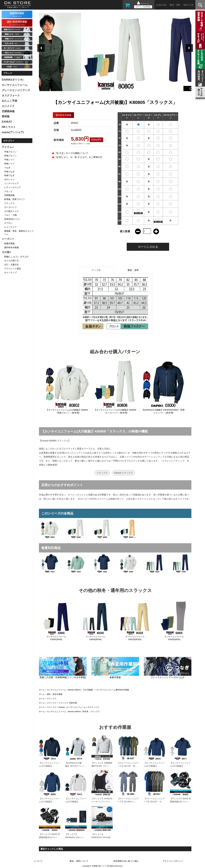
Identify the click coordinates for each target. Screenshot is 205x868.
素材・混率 (133, 270)
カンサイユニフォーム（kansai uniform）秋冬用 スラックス (73, 712)
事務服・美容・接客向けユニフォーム (20, 233)
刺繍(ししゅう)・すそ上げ (16, 257)
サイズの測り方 (11, 261)
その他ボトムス (11, 211)
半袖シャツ (9, 160)
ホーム (42, 690)
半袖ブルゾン (10, 152)
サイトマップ (10, 273)
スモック (8, 191)
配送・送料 (175, 5)
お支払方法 (161, 5)
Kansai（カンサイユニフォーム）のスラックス (79, 707)
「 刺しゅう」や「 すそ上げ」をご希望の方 (78, 157)
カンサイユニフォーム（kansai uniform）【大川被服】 (70, 690)
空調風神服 (9, 195)
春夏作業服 (9, 243)
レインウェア (10, 227)
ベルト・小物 (10, 215)
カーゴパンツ (10, 207)
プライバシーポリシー (173, 861)
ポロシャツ (9, 179)
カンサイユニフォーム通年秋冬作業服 (113, 690)
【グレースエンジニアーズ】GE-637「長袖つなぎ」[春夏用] (128, 766)
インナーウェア (11, 183)
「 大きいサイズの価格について (71, 153)
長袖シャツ (9, 164)
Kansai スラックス (124, 473)
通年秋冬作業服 (11, 247)
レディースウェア (12, 187)
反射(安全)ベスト (12, 219)
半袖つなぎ (9, 172)
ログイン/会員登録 (143, 7)
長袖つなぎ (9, 175)
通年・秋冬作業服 (55, 694)
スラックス (102, 473)
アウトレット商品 (12, 269)
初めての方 (189, 5)
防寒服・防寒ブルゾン (15, 199)
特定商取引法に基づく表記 (126, 861)
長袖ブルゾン (10, 156)
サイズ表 (96, 270)
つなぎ (7, 168)
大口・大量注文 (11, 265)
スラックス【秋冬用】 (68, 703)
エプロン (8, 223)
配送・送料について (79, 861)
